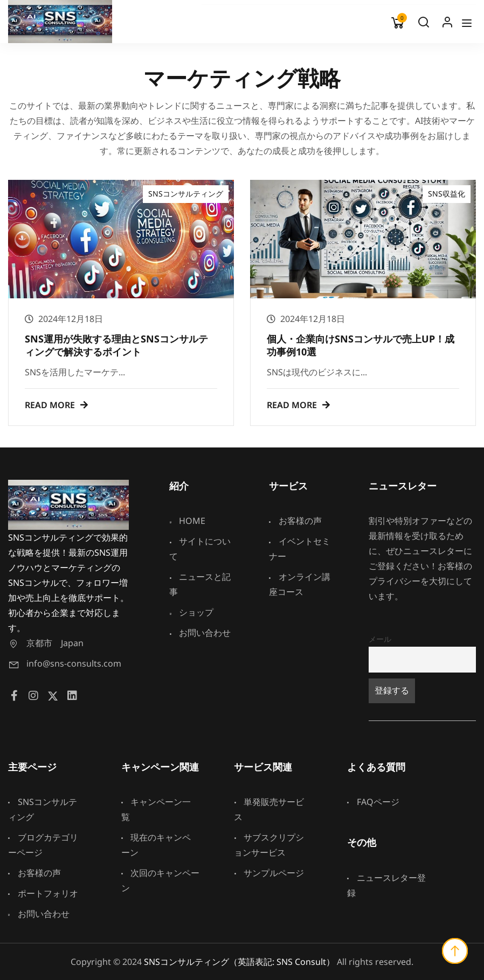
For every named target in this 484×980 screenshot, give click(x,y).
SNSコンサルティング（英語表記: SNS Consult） (239, 962)
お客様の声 (295, 521)
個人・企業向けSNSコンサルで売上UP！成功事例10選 (361, 345)
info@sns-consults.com (65, 663)
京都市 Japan (46, 643)
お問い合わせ (200, 633)
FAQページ (373, 802)
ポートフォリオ (43, 893)
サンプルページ (269, 873)
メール (380, 639)
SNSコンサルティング (186, 194)
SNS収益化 (447, 194)
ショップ (191, 612)
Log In (447, 25)
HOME (187, 521)
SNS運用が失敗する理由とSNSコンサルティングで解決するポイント (116, 345)
